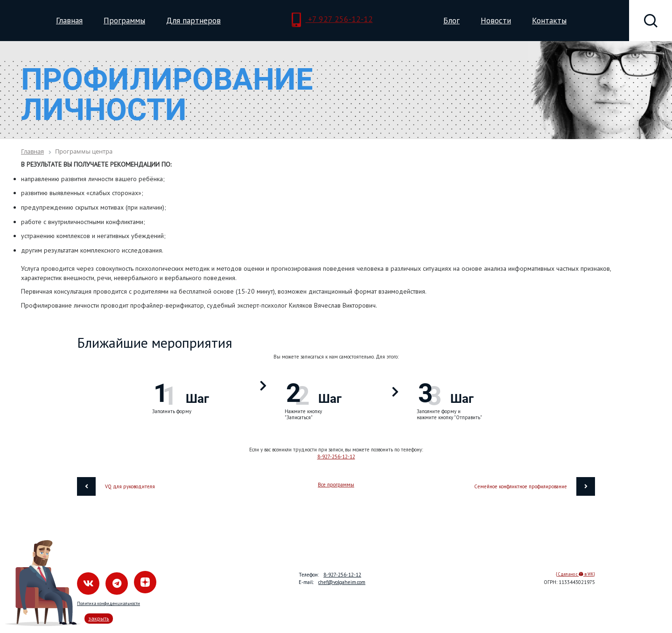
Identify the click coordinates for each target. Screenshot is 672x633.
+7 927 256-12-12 (332, 20)
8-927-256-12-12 (336, 457)
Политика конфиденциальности (108, 603)
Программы (124, 20)
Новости (496, 20)
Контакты (549, 20)
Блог (451, 20)
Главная (69, 20)
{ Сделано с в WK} (575, 574)
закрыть (99, 618)
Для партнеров (193, 20)
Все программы (336, 485)
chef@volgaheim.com (342, 582)
